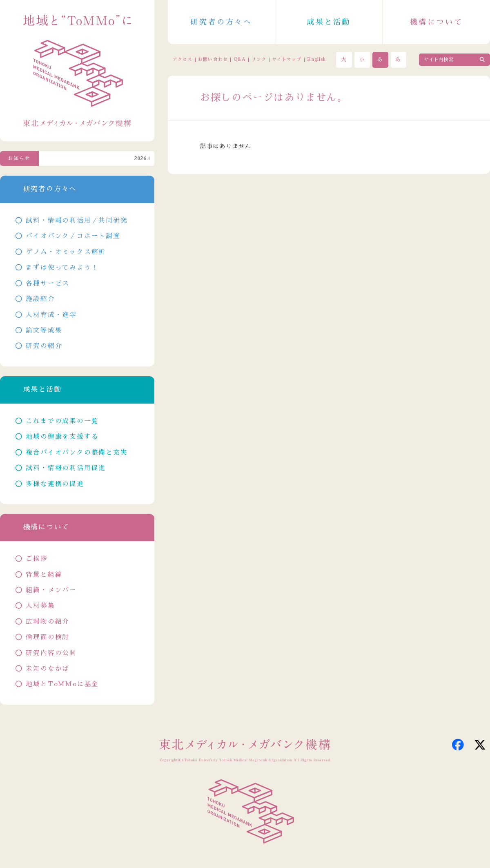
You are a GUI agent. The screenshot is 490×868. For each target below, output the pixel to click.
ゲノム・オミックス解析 (66, 252)
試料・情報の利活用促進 (66, 468)
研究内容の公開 (51, 653)
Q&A (240, 59)
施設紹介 (40, 299)
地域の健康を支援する (62, 437)
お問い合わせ (213, 59)
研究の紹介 (44, 346)
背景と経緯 (44, 575)
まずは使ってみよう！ (62, 268)
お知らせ (19, 158)
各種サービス (48, 283)
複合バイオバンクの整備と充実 (77, 453)
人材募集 (40, 606)
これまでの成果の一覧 (62, 421)
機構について (437, 22)
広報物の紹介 (48, 622)
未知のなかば (48, 669)
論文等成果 (44, 330)
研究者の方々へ (221, 22)
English (316, 59)
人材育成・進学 (51, 315)
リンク (259, 59)
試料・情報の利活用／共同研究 (77, 221)
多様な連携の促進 (55, 484)
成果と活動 (329, 22)
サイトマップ (287, 59)
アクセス (183, 59)
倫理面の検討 (48, 637)
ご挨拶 (37, 559)
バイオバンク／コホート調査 (73, 236)
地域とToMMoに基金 (62, 684)
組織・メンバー (51, 590)
